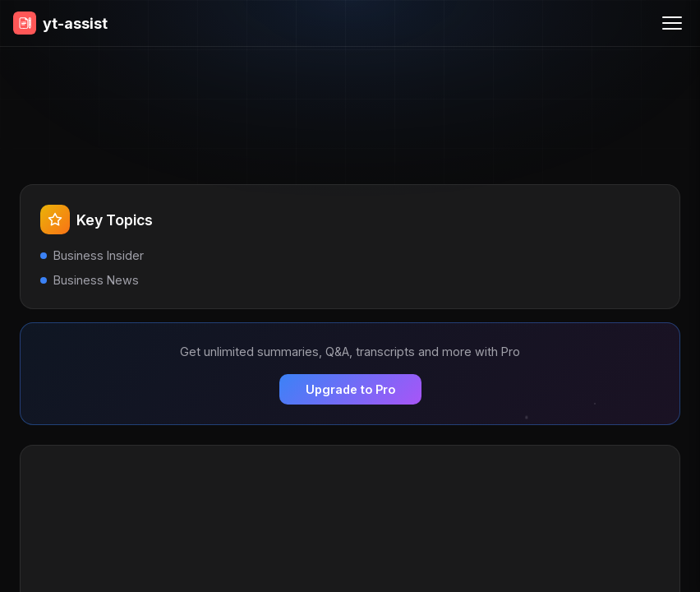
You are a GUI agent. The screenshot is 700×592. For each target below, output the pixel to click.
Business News (96, 280)
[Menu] (672, 23)
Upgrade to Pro (350, 389)
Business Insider (99, 255)
